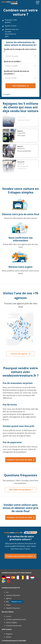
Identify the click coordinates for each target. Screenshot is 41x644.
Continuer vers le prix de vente (21, 460)
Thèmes (9, 637)
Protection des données (14, 626)
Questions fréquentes (13, 595)
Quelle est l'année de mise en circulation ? (17, 72)
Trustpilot (6, 94)
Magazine (9, 634)
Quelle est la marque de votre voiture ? (20, 50)
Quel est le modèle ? (13, 61)
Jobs (7, 602)
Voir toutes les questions (20, 490)
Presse (8, 605)
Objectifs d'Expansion (13, 608)
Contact (9, 616)
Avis (7, 592)
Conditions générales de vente (16, 619)
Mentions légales (11, 622)
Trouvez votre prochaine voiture (20, 556)
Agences (9, 598)
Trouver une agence (19, 354)
